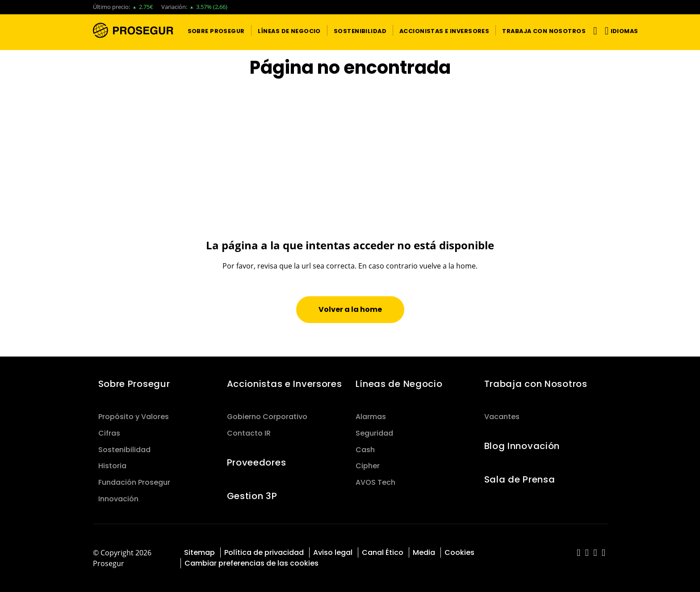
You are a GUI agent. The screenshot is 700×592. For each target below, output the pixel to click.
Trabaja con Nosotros (536, 384)
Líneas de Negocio (399, 384)
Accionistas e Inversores (285, 384)
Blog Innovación (522, 446)
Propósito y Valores (134, 417)
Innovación (118, 499)
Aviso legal (333, 552)
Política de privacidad (264, 552)
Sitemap (199, 552)
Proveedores (257, 462)
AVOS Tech (375, 482)
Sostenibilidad (124, 450)
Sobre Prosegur (134, 384)
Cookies (459, 552)
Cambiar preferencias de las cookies (251, 563)
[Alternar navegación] (593, 31)
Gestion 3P (252, 496)
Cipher (368, 466)
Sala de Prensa (520, 479)
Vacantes (502, 417)
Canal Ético (383, 552)
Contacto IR (249, 433)
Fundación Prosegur (134, 482)
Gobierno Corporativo (267, 417)
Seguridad (374, 433)
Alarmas (371, 417)
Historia (112, 466)
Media (424, 552)
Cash (365, 450)
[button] (216, 30)
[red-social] (579, 553)
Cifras (109, 433)
